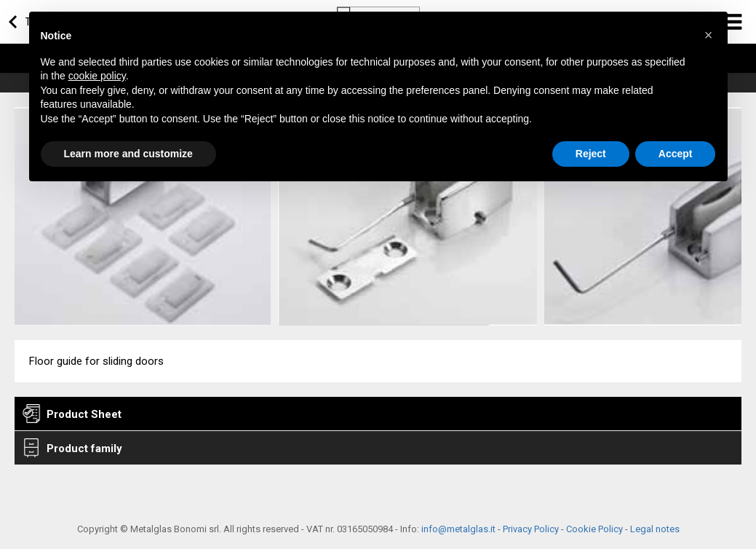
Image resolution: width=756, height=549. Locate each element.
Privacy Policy (531, 529)
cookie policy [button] (97, 76)
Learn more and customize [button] (128, 154)
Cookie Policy (594, 529)
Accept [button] (676, 154)
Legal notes (655, 529)
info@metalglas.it (458, 529)
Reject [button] (591, 154)
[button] (709, 35)
